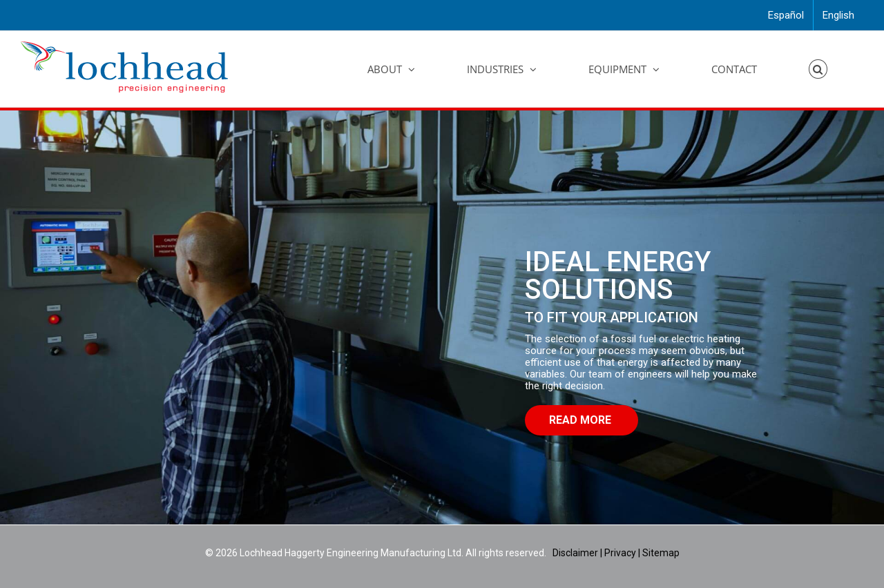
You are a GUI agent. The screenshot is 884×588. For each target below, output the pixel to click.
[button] (818, 69)
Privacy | (622, 553)
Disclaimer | (578, 553)
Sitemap (661, 553)
